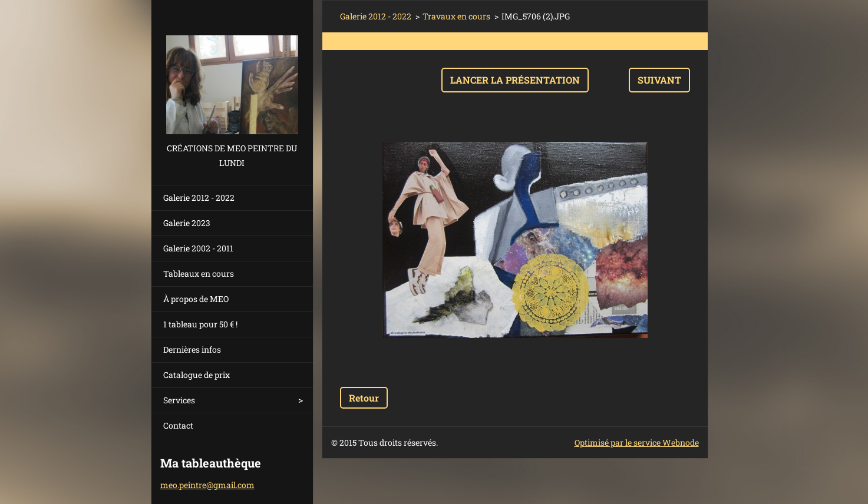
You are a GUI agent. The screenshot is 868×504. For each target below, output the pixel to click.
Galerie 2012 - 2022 (199, 198)
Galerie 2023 (187, 223)
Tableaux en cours (199, 273)
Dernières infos (192, 349)
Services (179, 400)
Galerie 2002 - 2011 (198, 248)
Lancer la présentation (515, 80)
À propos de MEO (196, 299)
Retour (364, 398)
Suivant (659, 80)
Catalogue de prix (197, 375)
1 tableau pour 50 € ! (200, 324)
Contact (178, 425)
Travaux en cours (456, 16)
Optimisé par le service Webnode (637, 442)
